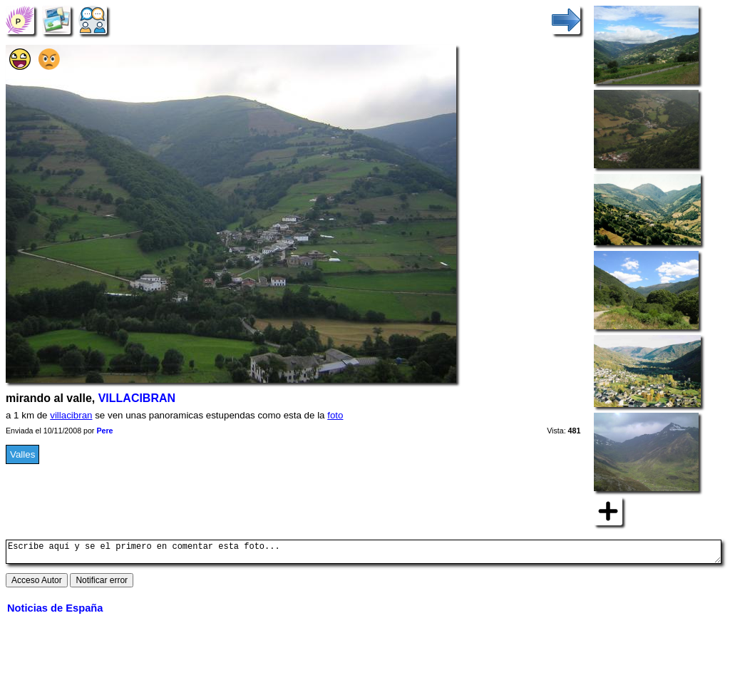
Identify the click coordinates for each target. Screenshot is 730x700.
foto (335, 415)
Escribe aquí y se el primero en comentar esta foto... (364, 554)
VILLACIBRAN (137, 398)
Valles (22, 454)
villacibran (71, 415)
